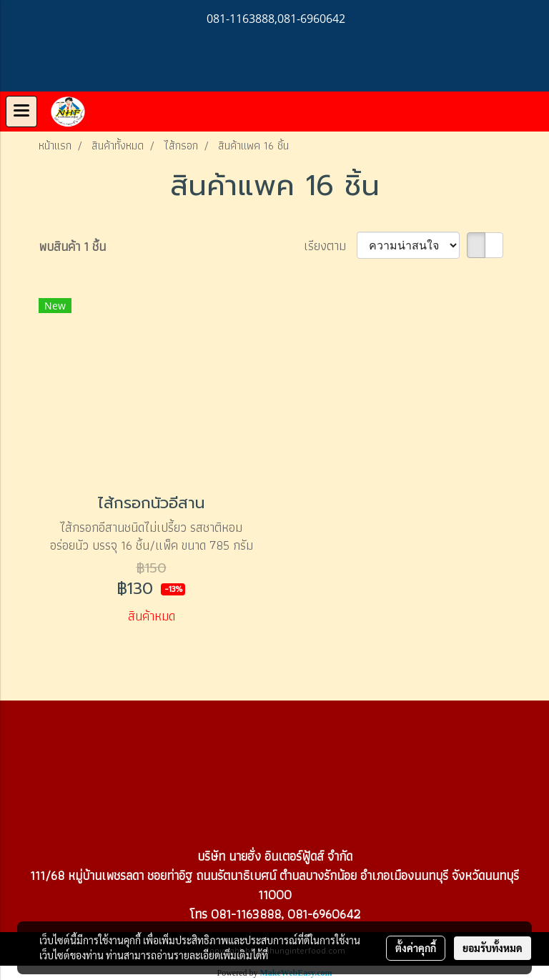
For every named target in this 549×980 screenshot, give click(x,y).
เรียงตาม (330, 246)
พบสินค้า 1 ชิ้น (72, 246)
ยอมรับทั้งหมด (493, 948)
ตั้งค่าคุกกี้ (416, 948)
